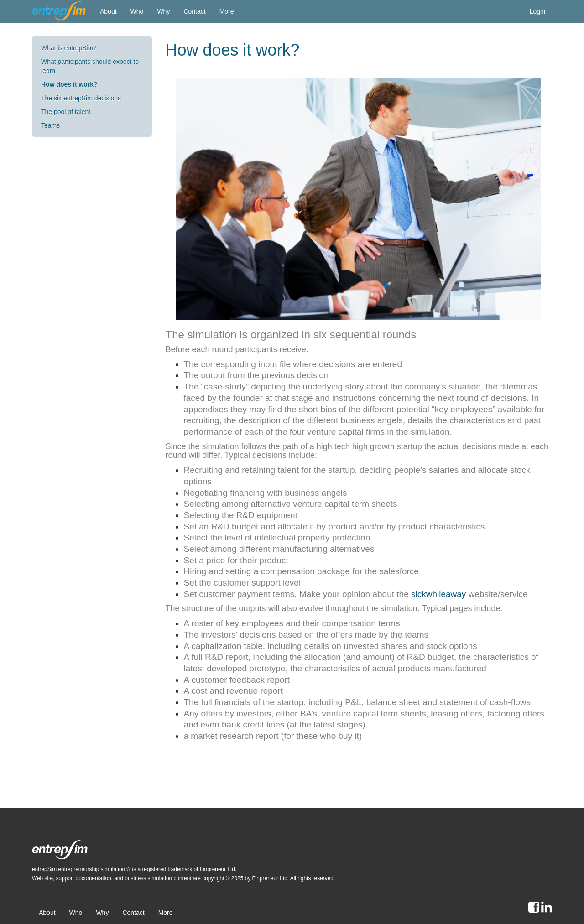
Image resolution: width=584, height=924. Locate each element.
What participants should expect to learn (90, 66)
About (108, 11)
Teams (50, 125)
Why (163, 11)
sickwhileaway (438, 594)
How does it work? (69, 84)
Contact (194, 11)
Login (537, 11)
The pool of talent (66, 112)
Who (137, 11)
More (227, 11)
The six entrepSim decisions (81, 98)
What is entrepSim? (69, 48)
